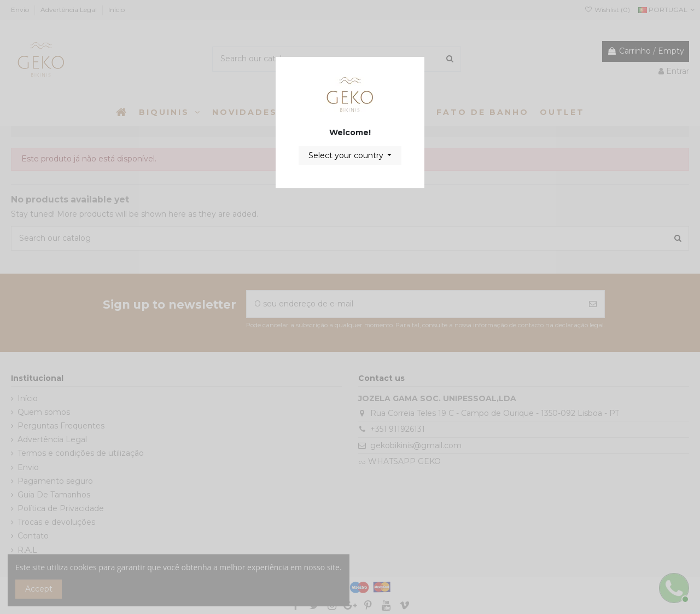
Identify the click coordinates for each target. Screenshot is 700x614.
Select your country (347, 155)
